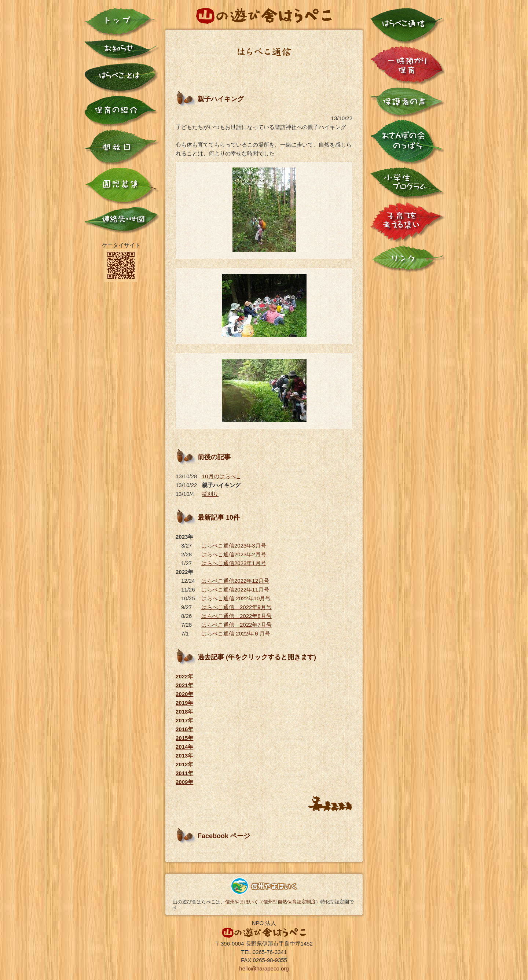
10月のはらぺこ (222, 476)
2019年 (184, 703)
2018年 (184, 712)
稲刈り (210, 494)
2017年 (184, 720)
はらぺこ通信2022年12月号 (235, 581)
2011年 (184, 773)
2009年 (184, 782)
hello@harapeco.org (264, 968)
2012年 (184, 764)
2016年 (184, 729)
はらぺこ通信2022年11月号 (235, 590)
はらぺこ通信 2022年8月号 (236, 616)
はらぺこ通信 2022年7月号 (236, 625)
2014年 (184, 747)
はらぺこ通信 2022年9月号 (236, 607)
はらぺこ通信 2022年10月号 (236, 598)
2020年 (184, 694)
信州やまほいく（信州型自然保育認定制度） (273, 902)
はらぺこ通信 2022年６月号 (236, 633)
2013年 (184, 756)
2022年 (184, 676)
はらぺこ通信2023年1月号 (234, 563)
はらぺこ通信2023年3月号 (234, 546)
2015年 (184, 738)
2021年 (184, 685)
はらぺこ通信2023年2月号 (234, 554)
